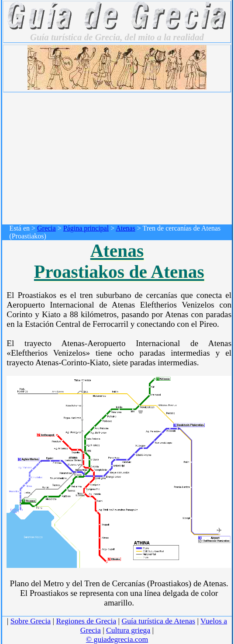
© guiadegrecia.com (117, 639)
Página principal (86, 228)
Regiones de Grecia (86, 621)
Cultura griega (128, 630)
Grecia (46, 228)
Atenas (125, 228)
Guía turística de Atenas (159, 621)
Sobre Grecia (31, 621)
